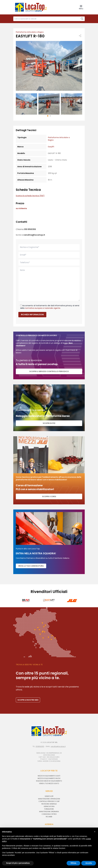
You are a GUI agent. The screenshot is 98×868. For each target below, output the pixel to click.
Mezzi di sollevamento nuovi (49, 778)
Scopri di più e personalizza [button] (18, 863)
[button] (48, 116)
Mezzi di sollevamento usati (49, 776)
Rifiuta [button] (73, 863)
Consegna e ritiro (49, 814)
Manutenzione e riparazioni (49, 799)
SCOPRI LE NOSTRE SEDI (28, 700)
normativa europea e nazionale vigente (43, 308)
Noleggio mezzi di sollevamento (49, 781)
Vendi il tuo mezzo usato (49, 783)
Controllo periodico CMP (49, 801)
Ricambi (49, 817)
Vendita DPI (49, 796)
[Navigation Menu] (81, 7)
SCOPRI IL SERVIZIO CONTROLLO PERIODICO (49, 371)
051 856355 (30, 229)
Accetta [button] (89, 863)
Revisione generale (49, 804)
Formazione (49, 809)
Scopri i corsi (49, 496)
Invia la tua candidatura (31, 566)
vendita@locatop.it (34, 235)
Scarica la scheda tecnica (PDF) (30, 196)
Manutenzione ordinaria (49, 812)
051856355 (40, 746)
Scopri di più (49, 423)
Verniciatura (49, 806)
